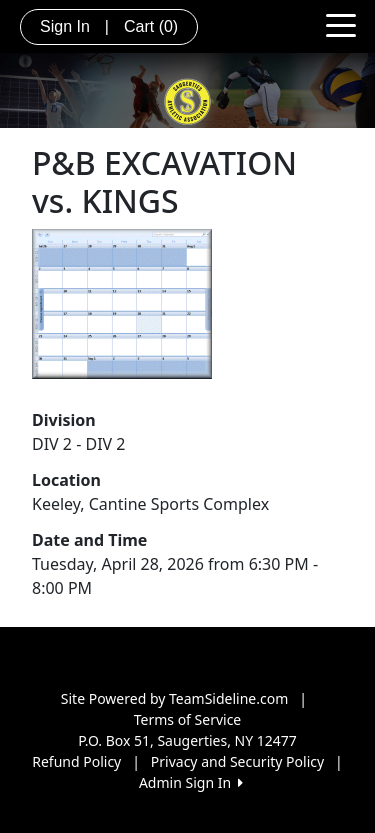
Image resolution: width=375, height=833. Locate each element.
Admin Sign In (191, 782)
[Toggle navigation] (341, 24)
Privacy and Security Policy (237, 761)
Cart (151, 26)
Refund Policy (76, 761)
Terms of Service (188, 719)
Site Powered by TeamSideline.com (174, 698)
